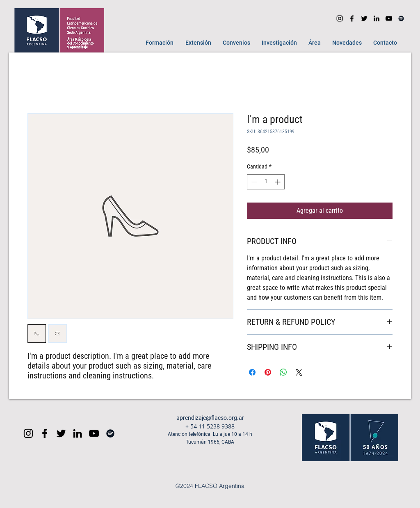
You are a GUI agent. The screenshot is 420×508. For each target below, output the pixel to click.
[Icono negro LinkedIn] (377, 18)
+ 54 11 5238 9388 (210, 426)
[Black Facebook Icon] (45, 433)
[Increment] (278, 182)
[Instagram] (340, 18)
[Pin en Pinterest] (268, 372)
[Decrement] (253, 182)
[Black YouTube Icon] (94, 433)
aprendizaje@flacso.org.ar (210, 418)
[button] (158, 43)
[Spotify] (401, 18)
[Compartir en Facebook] (252, 372)
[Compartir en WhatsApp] (283, 372)
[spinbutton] (266, 182)
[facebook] (352, 18)
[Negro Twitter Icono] (364, 18)
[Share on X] (299, 372)
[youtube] (389, 18)
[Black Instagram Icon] (28, 433)
